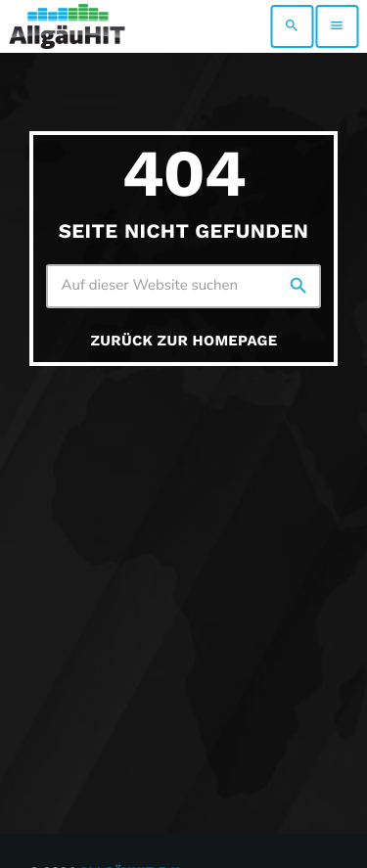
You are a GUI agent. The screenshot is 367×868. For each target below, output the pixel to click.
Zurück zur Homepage (184, 341)
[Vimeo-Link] (67, 26)
